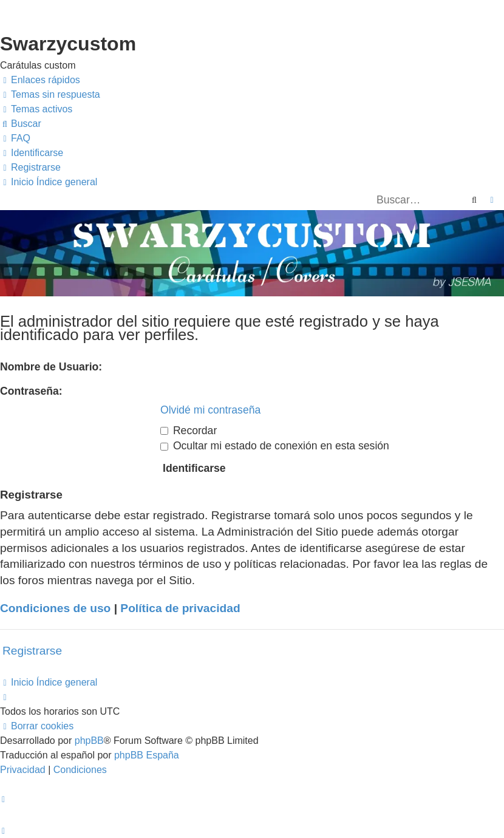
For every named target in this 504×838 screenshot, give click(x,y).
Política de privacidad (180, 608)
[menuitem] (50, 95)
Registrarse (32, 651)
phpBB (89, 741)
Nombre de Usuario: (51, 367)
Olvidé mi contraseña (210, 410)
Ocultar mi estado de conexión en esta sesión (275, 446)
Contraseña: (31, 391)
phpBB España (147, 755)
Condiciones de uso (55, 608)
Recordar (189, 431)
